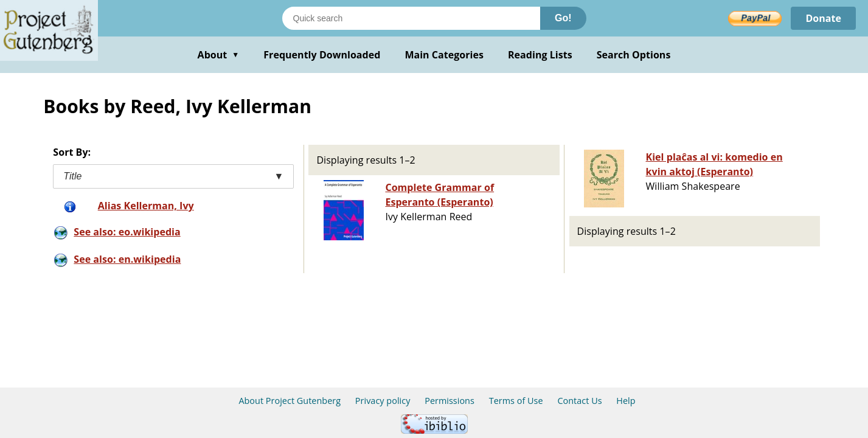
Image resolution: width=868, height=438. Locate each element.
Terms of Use (516, 401)
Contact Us (579, 401)
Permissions (450, 401)
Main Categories (444, 55)
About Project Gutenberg (290, 401)
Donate (823, 18)
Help (626, 401)
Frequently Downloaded (322, 55)
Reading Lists (540, 55)
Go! (563, 18)
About (219, 55)
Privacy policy (383, 401)
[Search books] (411, 18)
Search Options (634, 55)
